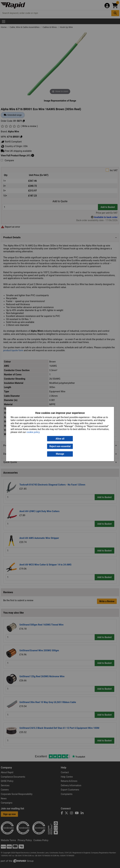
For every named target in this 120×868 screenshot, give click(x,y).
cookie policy (33, 432)
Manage (60, 454)
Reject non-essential (60, 446)
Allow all (60, 439)
